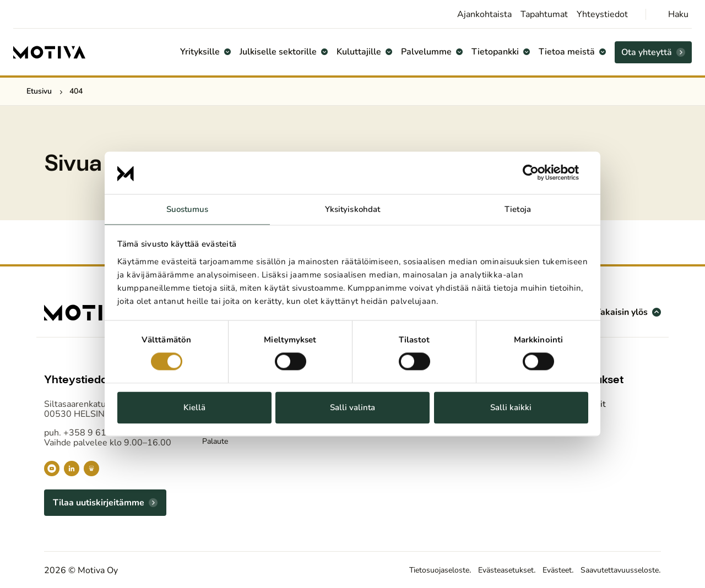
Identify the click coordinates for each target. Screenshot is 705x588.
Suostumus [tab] (188, 209)
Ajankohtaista (484, 14)
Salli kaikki (511, 407)
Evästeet (541, 570)
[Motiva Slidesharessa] (91, 469)
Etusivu (39, 91)
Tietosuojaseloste (405, 570)
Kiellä (194, 407)
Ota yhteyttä (647, 52)
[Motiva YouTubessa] (52, 469)
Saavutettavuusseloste (613, 570)
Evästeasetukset (482, 570)
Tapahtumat (544, 14)
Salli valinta (352, 407)
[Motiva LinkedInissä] (72, 469)
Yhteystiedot (602, 14)
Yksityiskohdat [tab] (352, 209)
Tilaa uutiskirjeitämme (99, 503)
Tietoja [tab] (518, 209)
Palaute (217, 443)
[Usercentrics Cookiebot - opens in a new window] (540, 173)
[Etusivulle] (50, 52)
